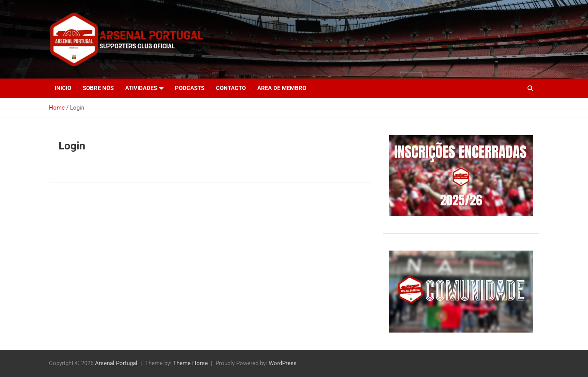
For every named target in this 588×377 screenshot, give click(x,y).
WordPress (283, 363)
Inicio (63, 88)
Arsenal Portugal (116, 363)
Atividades (141, 88)
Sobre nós (98, 88)
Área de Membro (282, 88)
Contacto (231, 88)
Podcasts (190, 88)
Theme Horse (190, 363)
